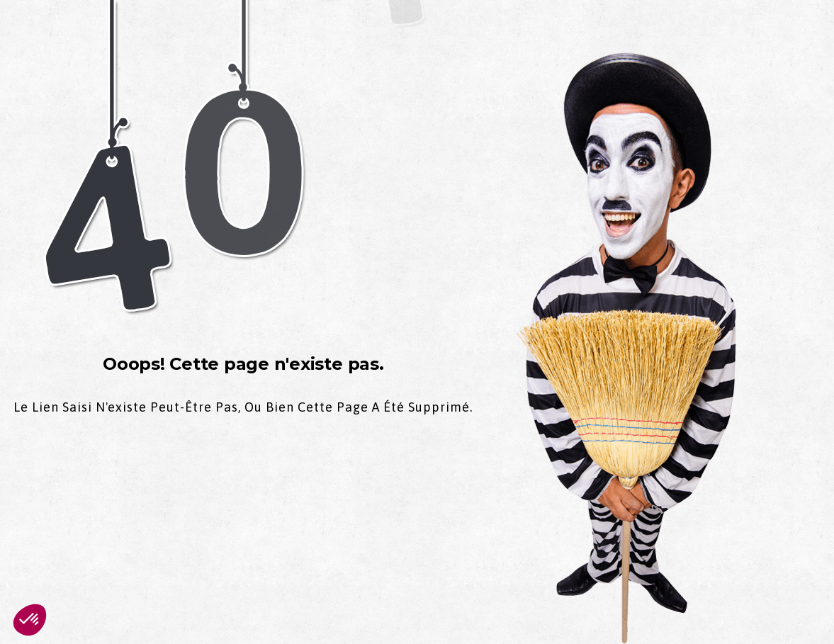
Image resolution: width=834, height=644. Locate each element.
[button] (30, 620)
